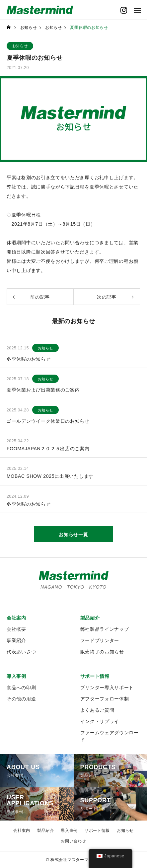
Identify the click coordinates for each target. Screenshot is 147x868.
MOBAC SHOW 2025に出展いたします (50, 476)
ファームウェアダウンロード (110, 736)
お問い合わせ (73, 841)
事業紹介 (16, 640)
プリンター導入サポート (107, 687)
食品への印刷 (21, 687)
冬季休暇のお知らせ (29, 359)
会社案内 (16, 618)
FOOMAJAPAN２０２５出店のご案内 (48, 449)
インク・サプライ (100, 721)
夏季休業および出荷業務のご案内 (43, 390)
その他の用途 (21, 699)
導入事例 (16, 676)
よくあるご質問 (97, 710)
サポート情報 (95, 676)
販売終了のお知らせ (102, 652)
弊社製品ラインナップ (105, 629)
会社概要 (16, 629)
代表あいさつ (21, 652)
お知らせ (20, 46)
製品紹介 (90, 618)
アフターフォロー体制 (105, 699)
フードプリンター (100, 640)
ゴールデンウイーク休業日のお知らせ (48, 421)
